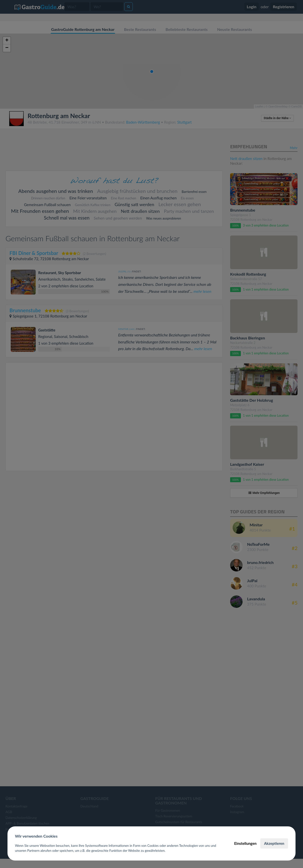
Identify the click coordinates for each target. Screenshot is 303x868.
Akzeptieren (274, 843)
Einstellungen (245, 843)
